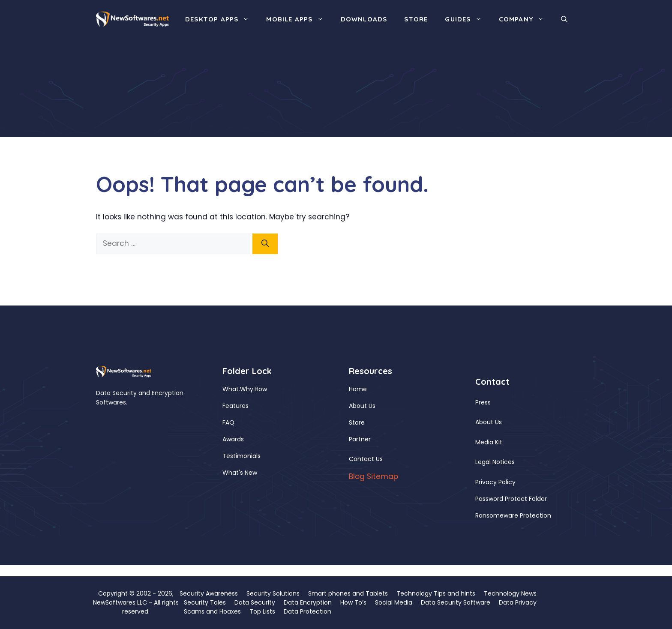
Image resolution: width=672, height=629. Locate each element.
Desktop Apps (221, 19)
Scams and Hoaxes (212, 611)
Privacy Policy (495, 482)
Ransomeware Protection (513, 515)
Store (416, 19)
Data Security (255, 602)
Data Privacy (518, 602)
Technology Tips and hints (436, 593)
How (261, 389)
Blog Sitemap (373, 476)
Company (526, 19)
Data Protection (307, 611)
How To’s (353, 602)
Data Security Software (456, 602)
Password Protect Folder (511, 499)
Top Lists (262, 611)
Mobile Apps (299, 19)
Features (235, 406)
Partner (360, 439)
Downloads (364, 19)
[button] (564, 19)
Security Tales (205, 602)
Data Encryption (308, 602)
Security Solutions (273, 593)
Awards (233, 439)
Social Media (394, 602)
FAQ (228, 422)
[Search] (265, 244)
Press (483, 402)
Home (358, 389)
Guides (467, 19)
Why (247, 389)
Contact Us (366, 459)
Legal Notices (495, 462)
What (231, 389)
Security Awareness (209, 593)
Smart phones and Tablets (348, 593)
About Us (362, 406)
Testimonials (241, 456)
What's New (240, 473)
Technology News (510, 593)
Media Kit (489, 442)
